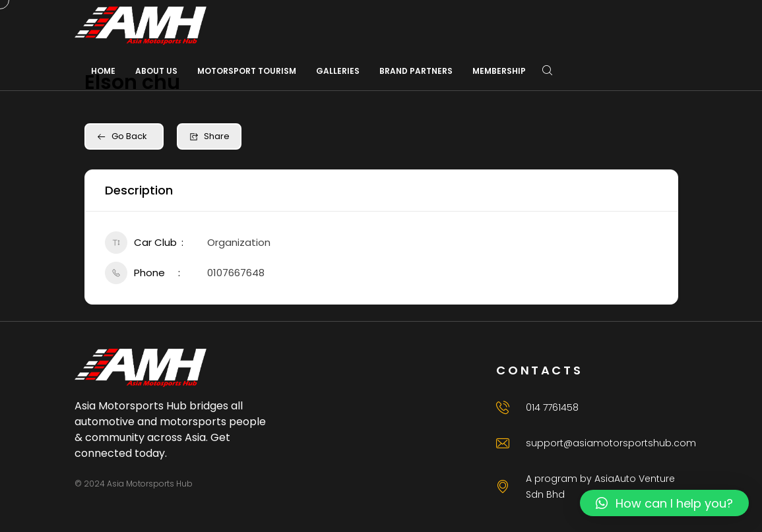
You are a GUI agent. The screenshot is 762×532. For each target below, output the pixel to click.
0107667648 (236, 273)
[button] (664, 503)
